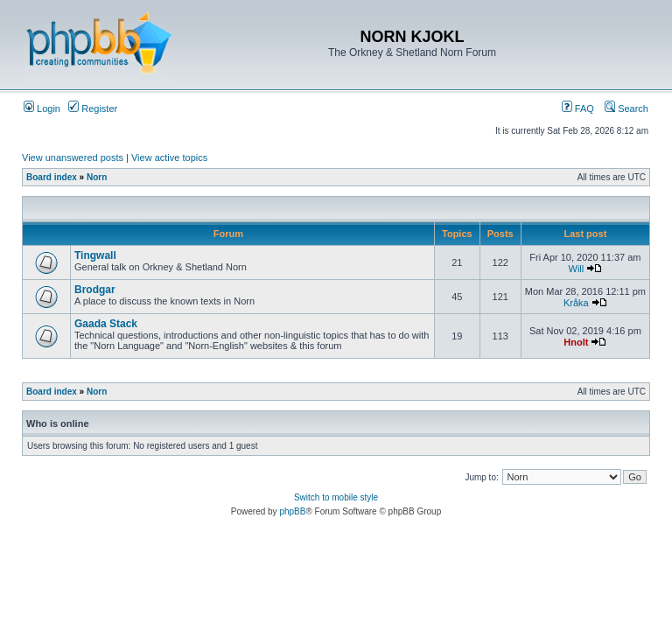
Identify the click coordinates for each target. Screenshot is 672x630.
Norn (97, 177)
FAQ (578, 108)
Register (93, 108)
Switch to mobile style (336, 497)
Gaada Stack (106, 324)
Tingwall (95, 255)
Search (626, 108)
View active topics (169, 157)
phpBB (292, 511)
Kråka (576, 303)
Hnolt (576, 342)
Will (577, 269)
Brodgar (95, 290)
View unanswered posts (73, 157)
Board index (52, 177)
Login (42, 108)
